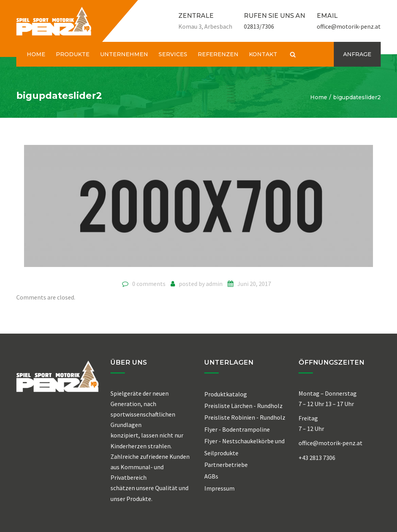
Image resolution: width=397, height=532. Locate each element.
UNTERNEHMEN (124, 54)
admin (214, 284)
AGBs (211, 476)
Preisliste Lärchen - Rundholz (243, 406)
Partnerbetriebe (226, 465)
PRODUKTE (73, 54)
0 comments (149, 284)
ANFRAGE (357, 54)
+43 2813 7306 (317, 458)
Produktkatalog (226, 394)
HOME (36, 54)
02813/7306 (259, 26)
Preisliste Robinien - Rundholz (245, 417)
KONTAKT (263, 54)
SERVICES (173, 54)
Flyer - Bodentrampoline (237, 429)
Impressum (219, 488)
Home (319, 97)
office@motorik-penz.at (349, 26)
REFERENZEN (218, 54)
